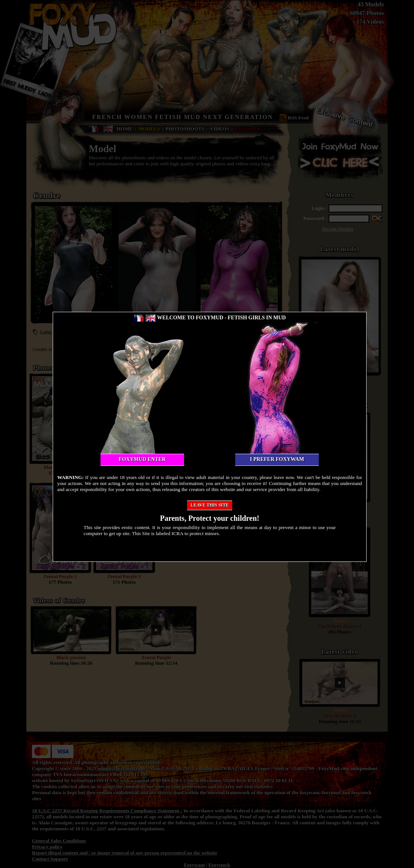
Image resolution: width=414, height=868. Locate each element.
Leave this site (210, 505)
